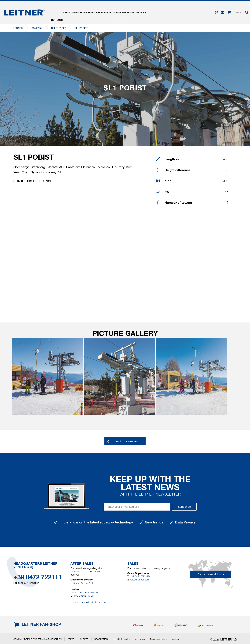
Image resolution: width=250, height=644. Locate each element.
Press (152, 12)
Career (84, 639)
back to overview (127, 441)
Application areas (81, 12)
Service (123, 12)
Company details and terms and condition (37, 639)
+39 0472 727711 (83, 583)
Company (138, 12)
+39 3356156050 (88, 593)
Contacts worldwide (210, 574)
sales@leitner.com (139, 580)
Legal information (122, 639)
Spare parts (105, 12)
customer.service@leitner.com (89, 602)
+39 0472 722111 (38, 577)
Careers (166, 12)
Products (58, 12)
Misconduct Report (158, 639)
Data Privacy (140, 639)
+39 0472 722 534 (140, 576)
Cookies (175, 639)
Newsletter (101, 639)
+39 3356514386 (84, 596)
